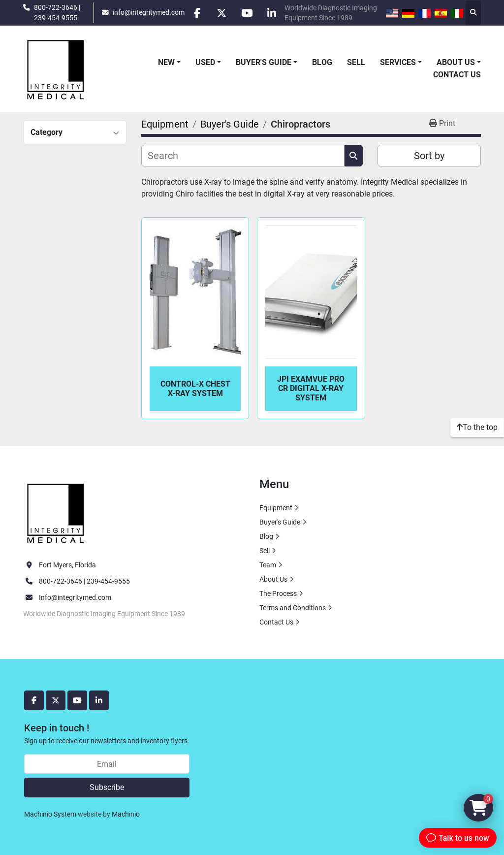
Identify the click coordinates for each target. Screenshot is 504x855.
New (166, 62)
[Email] (107, 764)
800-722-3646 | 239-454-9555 (57, 12)
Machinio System (50, 814)
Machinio (126, 814)
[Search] (243, 156)
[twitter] (222, 13)
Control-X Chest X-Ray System (195, 389)
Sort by (429, 156)
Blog (322, 62)
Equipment (276, 508)
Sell (356, 62)
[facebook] (197, 13)
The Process (278, 593)
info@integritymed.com (149, 12)
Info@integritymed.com (75, 597)
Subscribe (107, 787)
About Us (456, 62)
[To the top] (477, 427)
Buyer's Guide (264, 62)
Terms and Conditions (293, 608)
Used (205, 62)
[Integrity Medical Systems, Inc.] (56, 512)
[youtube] (247, 13)
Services (398, 62)
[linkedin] (272, 13)
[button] (169, 63)
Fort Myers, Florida (67, 565)
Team (268, 565)
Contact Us (457, 75)
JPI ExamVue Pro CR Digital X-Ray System (311, 388)
